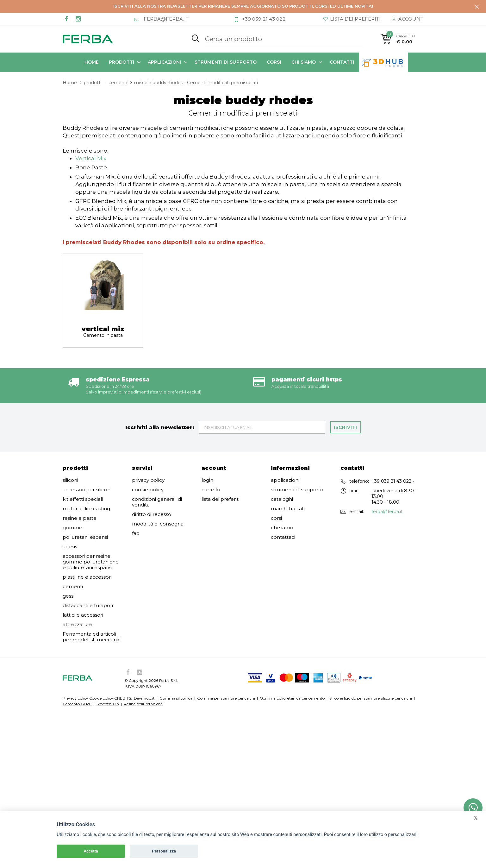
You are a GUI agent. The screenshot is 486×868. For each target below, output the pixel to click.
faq (136, 499)
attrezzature (78, 590)
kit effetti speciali (83, 465)
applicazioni (164, 62)
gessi (69, 562)
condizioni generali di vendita (157, 468)
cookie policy (148, 455)
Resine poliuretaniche (143, 669)
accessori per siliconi (87, 455)
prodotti (121, 62)
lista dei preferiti (221, 465)
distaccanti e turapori (88, 571)
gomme (72, 493)
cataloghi (282, 465)
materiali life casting (86, 474)
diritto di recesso (152, 480)
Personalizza (164, 851)
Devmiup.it (144, 664)
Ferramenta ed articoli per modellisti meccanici (92, 602)
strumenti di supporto (226, 62)
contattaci (283, 503)
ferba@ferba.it (387, 477)
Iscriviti (346, 393)
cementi (73, 552)
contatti (342, 62)
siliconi (70, 446)
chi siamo (304, 62)
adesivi (71, 512)
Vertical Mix (91, 124)
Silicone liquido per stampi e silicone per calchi (371, 664)
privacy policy (148, 446)
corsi (274, 62)
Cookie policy (101, 664)
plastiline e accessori (87, 543)
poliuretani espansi (85, 503)
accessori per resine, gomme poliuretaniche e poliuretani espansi (91, 527)
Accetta (91, 851)
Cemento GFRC (77, 669)
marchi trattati (288, 474)
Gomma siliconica (176, 664)
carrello (211, 455)
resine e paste (80, 484)
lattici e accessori (83, 581)
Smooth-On (108, 669)
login (207, 446)
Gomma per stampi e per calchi (226, 664)
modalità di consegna (158, 489)
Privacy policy (75, 664)
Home (92, 62)
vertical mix (103, 297)
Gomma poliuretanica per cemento (292, 664)
